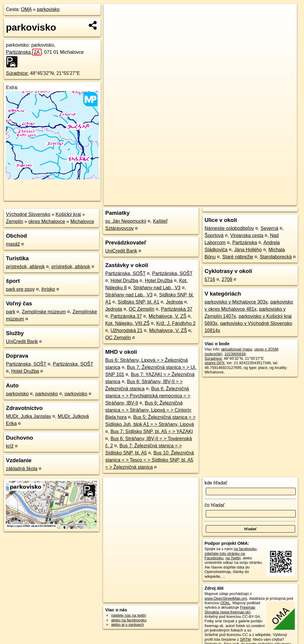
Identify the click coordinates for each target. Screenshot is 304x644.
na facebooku (245, 549)
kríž (10, 446)
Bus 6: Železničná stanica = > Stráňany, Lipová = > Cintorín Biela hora (148, 410)
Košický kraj (68, 214)
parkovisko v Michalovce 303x (236, 302)
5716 (210, 279)
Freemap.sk (224, 201)
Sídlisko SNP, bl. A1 (138, 302)
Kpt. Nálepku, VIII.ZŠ (127, 323)
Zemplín (15, 221)
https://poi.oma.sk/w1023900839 (270, 201)
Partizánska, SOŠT (26, 364)
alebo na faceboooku (129, 620)
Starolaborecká (276, 257)
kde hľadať (216, 483)
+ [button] (114, 14)
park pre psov (20, 289)
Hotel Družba (25, 371)
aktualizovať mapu (237, 349)
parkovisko (48, 9)
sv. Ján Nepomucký (126, 221)
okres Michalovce (47, 221)
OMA (26, 9)
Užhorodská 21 (126, 330)
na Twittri (233, 558)
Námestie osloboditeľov (229, 228)
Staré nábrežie (238, 257)
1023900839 (235, 354)
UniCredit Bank (22, 341)
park (11, 312)
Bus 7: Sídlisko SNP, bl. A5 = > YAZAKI (152, 431)
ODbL (225, 603)
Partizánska (24, 52)
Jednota (174, 302)
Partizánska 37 (177, 309)
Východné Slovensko (28, 214)
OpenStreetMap (194, 201)
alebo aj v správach (127, 625)
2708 (227, 279)
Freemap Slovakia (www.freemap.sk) (230, 610)
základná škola (22, 469)
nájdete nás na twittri (128, 615)
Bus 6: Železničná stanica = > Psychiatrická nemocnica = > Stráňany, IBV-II (148, 396)
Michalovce (82, 221)
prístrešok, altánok (25, 267)
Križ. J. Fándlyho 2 (176, 323)
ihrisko (48, 289)
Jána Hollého (248, 250)
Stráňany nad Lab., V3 (157, 288)
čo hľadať (215, 505)
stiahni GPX (215, 363)
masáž (13, 244)
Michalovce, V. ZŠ (167, 316)
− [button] (114, 23)
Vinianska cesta (247, 235)
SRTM (245, 639)
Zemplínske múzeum (44, 312)
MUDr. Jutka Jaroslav (28, 416)
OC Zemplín (142, 309)
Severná (270, 228)
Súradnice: (17, 73)
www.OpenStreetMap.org (226, 598)
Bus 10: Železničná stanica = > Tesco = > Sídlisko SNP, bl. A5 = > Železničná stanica (149, 460)
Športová (214, 235)
